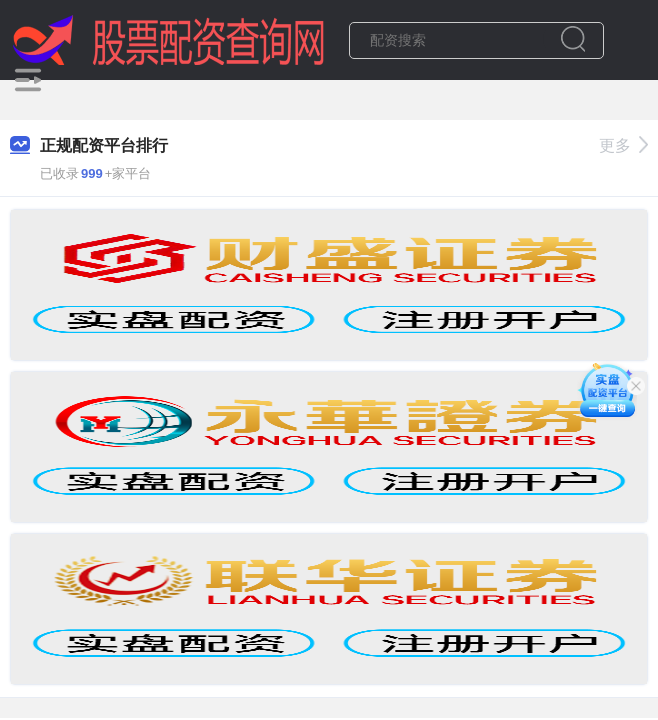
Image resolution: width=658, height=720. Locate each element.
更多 (623, 145)
